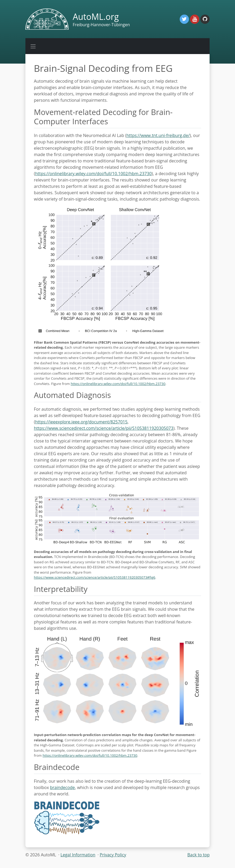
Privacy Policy (113, 855)
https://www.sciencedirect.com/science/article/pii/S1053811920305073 (104, 428)
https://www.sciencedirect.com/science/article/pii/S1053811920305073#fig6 (95, 577)
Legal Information (78, 855)
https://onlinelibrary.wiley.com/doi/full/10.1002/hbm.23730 (93, 174)
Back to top (198, 855)
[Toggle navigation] (33, 46)
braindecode (62, 787)
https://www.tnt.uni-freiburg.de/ (158, 135)
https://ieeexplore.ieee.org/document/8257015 (81, 422)
